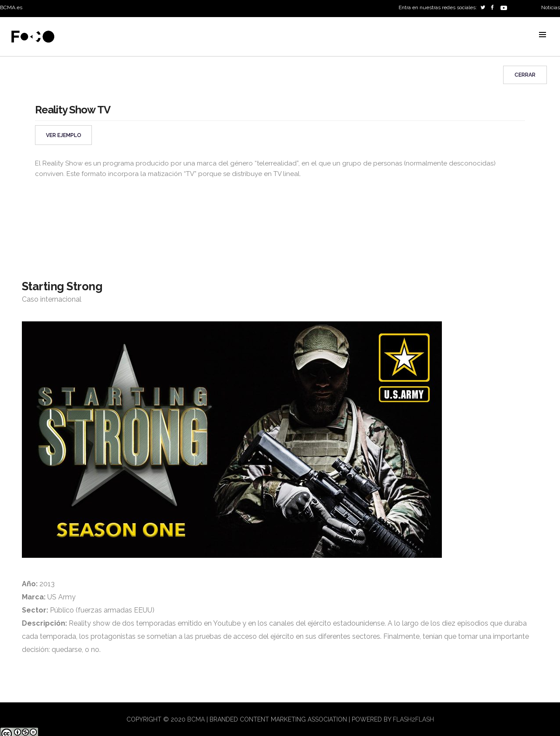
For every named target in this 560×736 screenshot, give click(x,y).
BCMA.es (11, 7)
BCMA (196, 719)
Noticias (551, 7)
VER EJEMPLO (64, 135)
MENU (542, 35)
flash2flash (413, 719)
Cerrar (525, 75)
